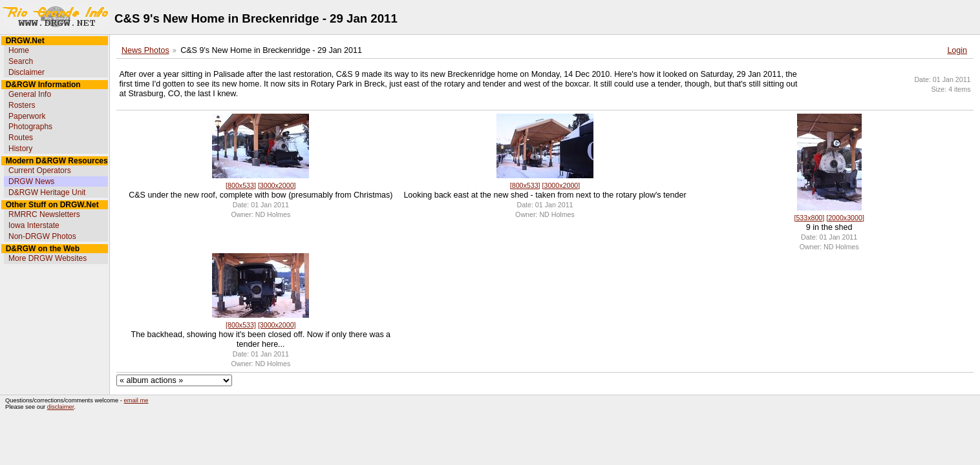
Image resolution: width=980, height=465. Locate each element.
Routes (21, 138)
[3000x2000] (277, 185)
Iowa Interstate (34, 225)
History (20, 149)
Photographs (30, 127)
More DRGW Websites (48, 258)
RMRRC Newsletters (44, 214)
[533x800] (809, 218)
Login (957, 50)
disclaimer (60, 407)
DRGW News (31, 181)
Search (21, 61)
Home (19, 50)
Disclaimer (27, 72)
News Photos (145, 50)
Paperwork (27, 116)
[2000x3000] (845, 218)
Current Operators (40, 170)
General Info (30, 94)
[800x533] (241, 185)
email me (136, 400)
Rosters (22, 105)
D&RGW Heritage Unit (47, 192)
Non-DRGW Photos (42, 236)
